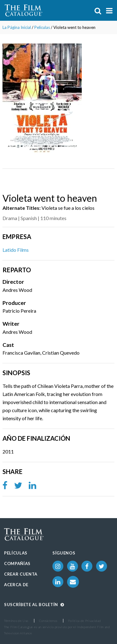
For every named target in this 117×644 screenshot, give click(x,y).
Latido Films (16, 250)
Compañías (17, 563)
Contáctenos (48, 621)
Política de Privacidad (85, 621)
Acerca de (16, 585)
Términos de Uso (16, 621)
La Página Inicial (17, 27)
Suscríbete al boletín (34, 605)
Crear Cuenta (21, 574)
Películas (42, 27)
